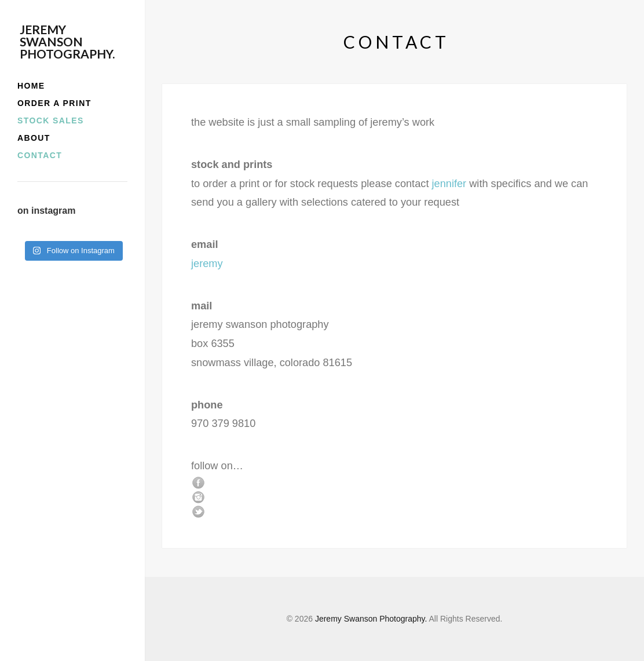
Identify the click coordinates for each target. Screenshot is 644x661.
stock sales (51, 120)
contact (40, 155)
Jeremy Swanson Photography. (67, 41)
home (31, 86)
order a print (54, 103)
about (34, 138)
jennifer (449, 184)
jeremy (207, 264)
